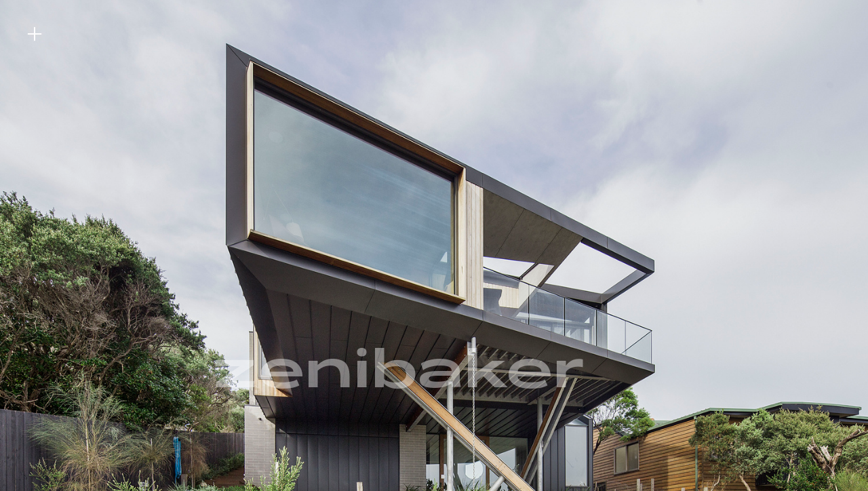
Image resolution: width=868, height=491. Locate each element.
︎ (35, 34)
